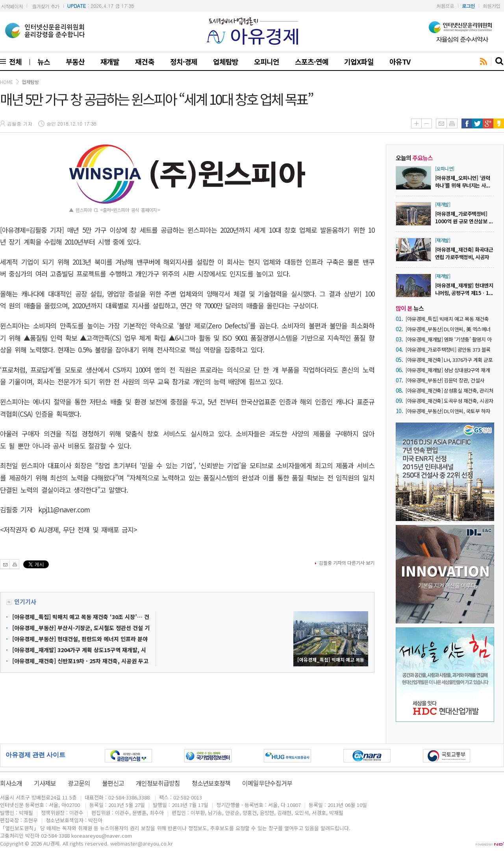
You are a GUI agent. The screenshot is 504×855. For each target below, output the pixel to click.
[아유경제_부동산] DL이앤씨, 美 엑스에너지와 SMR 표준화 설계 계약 (448, 329)
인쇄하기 (452, 123)
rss (484, 62)
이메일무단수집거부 (267, 783)
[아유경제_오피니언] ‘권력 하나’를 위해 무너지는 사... (462, 182)
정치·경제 (184, 61)
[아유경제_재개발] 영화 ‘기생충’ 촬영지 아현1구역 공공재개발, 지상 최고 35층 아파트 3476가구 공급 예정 (450, 339)
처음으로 (445, 6)
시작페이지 (12, 6)
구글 (488, 123)
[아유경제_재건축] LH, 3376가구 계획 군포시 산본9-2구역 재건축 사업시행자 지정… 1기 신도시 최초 (449, 360)
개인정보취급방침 (158, 783)
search (500, 61)
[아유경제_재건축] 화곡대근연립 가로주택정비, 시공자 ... (464, 257)
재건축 (145, 61)
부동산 (75, 61)
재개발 (110, 61)
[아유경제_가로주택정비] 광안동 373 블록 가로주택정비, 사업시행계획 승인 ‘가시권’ (448, 350)
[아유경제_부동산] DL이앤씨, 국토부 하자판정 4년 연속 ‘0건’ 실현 (448, 411)
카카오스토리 (499, 123)
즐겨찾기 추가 (45, 6)
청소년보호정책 (211, 783)
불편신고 (113, 783)
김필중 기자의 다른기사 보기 (347, 563)
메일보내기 (441, 123)
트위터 (477, 123)
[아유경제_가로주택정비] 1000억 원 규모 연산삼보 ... (464, 217)
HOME (6, 82)
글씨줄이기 (427, 123)
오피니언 (267, 61)
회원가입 (491, 6)
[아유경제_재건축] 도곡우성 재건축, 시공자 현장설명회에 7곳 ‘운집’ (449, 401)
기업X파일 (359, 61)
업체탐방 (226, 61)
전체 (14, 61)
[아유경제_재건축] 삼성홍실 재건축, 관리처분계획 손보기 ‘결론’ (449, 390)
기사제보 (45, 783)
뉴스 (44, 61)
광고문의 (79, 783)
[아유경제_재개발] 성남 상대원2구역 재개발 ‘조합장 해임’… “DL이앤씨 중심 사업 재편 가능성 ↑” (449, 370)
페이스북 (467, 123)
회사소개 (11, 783)
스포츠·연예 (312, 61)
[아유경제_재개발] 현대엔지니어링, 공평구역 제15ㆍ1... (464, 289)
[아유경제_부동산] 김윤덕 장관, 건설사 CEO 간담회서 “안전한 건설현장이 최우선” (449, 380)
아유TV (400, 61)
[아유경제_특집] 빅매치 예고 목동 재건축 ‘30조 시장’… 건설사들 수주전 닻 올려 (447, 319)
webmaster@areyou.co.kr (142, 843)
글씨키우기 (416, 123)
